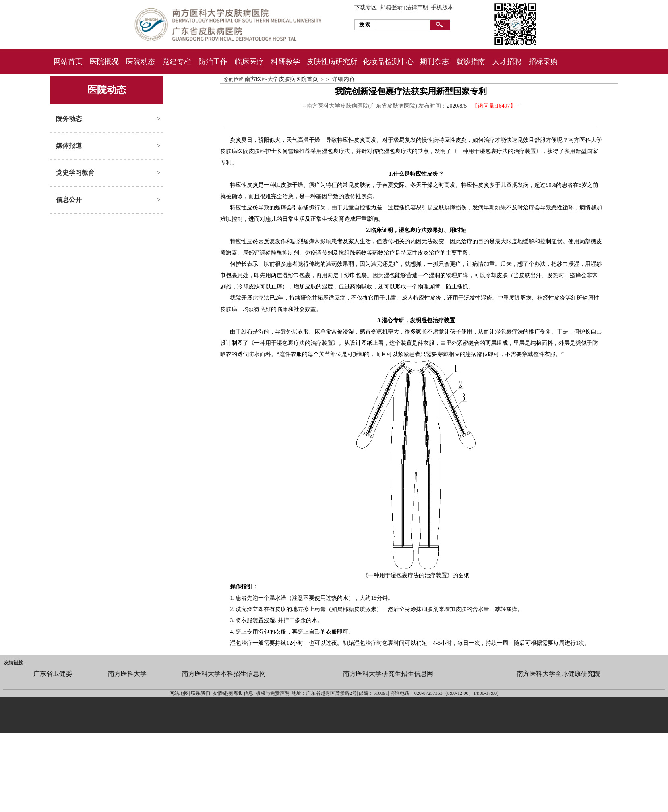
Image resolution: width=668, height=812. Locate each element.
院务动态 (69, 119)
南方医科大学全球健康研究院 (558, 674)
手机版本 (442, 7)
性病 (433, 140)
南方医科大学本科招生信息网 (224, 674)
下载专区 (366, 7)
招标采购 (543, 62)
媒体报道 (69, 146)
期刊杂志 (434, 62)
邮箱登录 (391, 7)
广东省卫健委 (53, 674)
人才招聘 (507, 62)
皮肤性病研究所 (332, 62)
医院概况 (104, 62)
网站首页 (68, 62)
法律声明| (418, 7)
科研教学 (285, 62)
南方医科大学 (127, 674)
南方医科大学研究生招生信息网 (388, 674)
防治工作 (213, 62)
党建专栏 (177, 62)
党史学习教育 (75, 173)
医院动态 (141, 62)
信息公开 (69, 200)
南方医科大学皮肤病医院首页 (281, 79)
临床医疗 (249, 62)
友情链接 (14, 663)
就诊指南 (471, 62)
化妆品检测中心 (388, 62)
